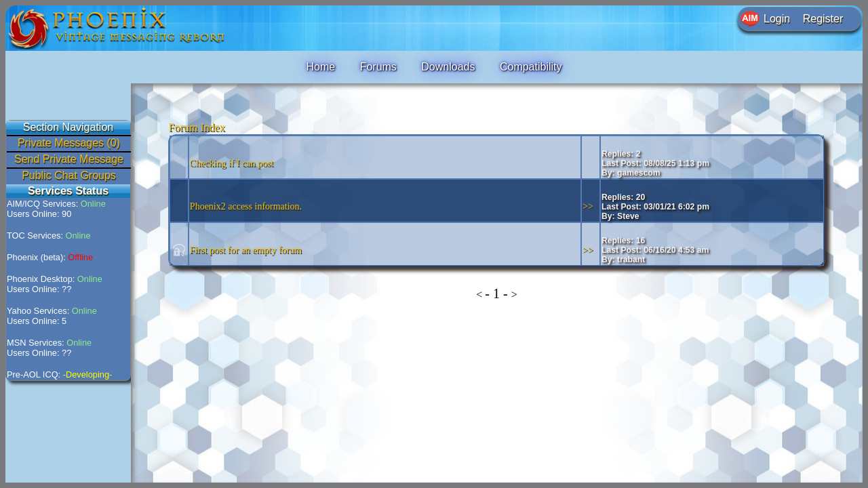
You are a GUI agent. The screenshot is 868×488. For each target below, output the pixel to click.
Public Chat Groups (69, 175)
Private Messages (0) (69, 143)
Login (777, 19)
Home (320, 67)
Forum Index (197, 127)
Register (823, 19)
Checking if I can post (232, 163)
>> (588, 206)
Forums (378, 67)
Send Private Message (69, 159)
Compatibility (531, 67)
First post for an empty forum (246, 250)
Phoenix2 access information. (246, 206)
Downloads (448, 67)
